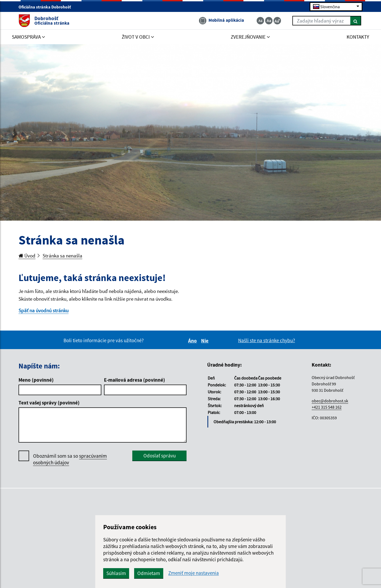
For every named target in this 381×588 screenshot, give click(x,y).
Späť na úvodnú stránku (44, 310)
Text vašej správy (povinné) (49, 403)
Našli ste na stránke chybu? (267, 340)
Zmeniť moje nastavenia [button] (194, 573)
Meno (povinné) (36, 380)
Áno (193, 341)
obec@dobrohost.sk (330, 401)
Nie (206, 341)
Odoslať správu (160, 456)
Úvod (27, 256)
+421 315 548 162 (327, 407)
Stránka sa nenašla (62, 256)
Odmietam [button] (149, 573)
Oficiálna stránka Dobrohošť (47, 7)
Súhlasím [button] (116, 573)
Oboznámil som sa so (70, 459)
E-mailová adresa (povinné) (135, 380)
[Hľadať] (356, 21)
